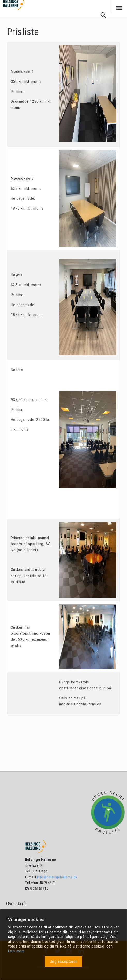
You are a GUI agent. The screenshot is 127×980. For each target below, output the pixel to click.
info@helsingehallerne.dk (57, 877)
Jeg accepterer (64, 961)
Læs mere (16, 951)
